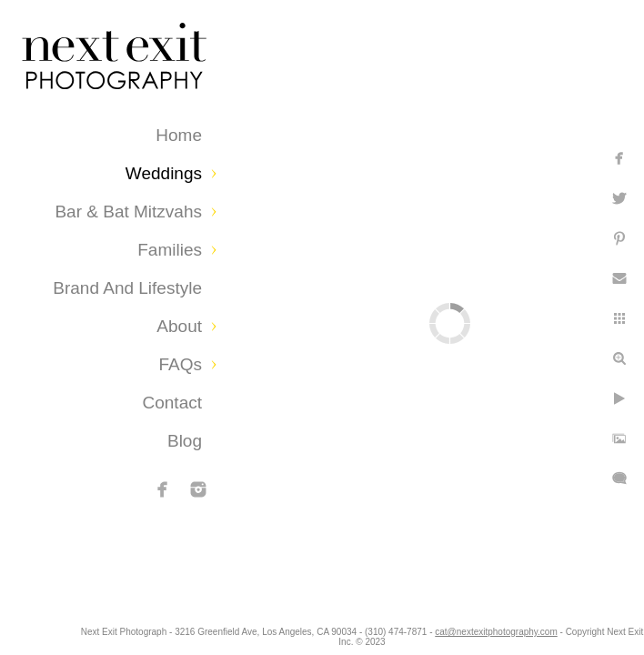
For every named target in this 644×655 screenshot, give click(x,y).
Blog (185, 441)
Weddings (164, 173)
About (179, 326)
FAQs (180, 364)
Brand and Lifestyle (127, 288)
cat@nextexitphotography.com (577, 632)
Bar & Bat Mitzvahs (128, 212)
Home (179, 135)
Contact (172, 403)
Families (170, 250)
